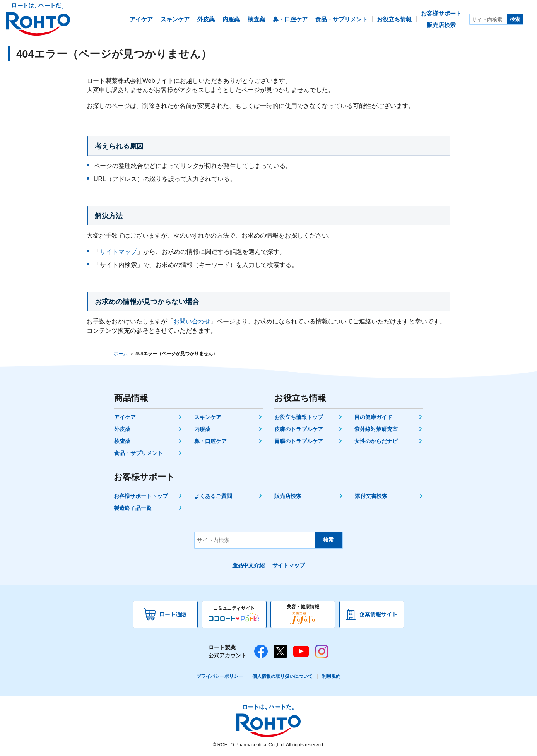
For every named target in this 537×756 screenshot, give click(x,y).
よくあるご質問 (213, 496)
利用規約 (331, 676)
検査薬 (122, 441)
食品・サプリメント (139, 453)
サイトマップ (118, 252)
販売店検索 (288, 496)
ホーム (121, 354)
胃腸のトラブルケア (299, 441)
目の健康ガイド (373, 417)
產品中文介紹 (248, 565)
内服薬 (202, 429)
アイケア (125, 417)
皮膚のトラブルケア (299, 429)
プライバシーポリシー (220, 676)
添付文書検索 (371, 496)
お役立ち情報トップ (299, 417)
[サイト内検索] (489, 19)
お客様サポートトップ (141, 496)
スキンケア (208, 417)
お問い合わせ (192, 321)
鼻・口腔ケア (210, 441)
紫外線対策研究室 (376, 429)
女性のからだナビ (376, 441)
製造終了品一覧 (133, 508)
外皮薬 (122, 429)
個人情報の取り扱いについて (282, 676)
